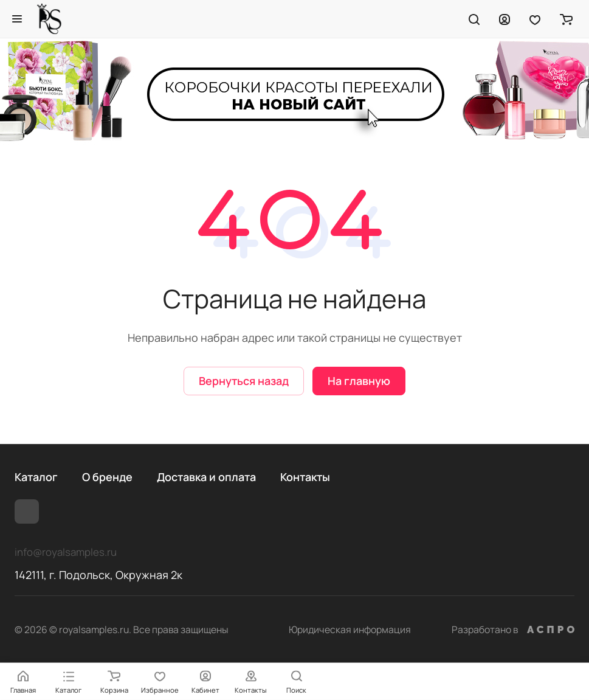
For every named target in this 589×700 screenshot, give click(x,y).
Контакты (305, 477)
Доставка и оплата (206, 477)
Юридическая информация (350, 629)
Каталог (36, 477)
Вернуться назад (244, 381)
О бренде (107, 477)
